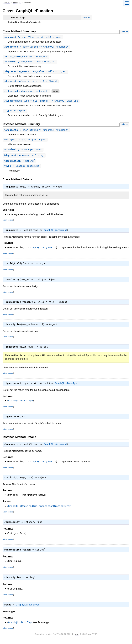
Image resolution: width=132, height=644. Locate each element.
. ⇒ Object (15, 112)
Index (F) (6, 2)
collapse (124, 31)
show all (86, 17)
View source (8, 222)
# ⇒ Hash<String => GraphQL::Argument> (37, 131)
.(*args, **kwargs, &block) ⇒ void (33, 37)
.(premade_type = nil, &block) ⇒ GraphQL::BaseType (41, 102)
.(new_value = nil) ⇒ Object (30, 62)
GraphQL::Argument (56, 233)
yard (77, 639)
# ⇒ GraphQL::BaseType (22, 168)
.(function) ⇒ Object (26, 57)
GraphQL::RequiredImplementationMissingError (40, 511)
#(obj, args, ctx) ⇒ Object (26, 141)
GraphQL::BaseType (67, 388)
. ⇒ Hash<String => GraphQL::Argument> (37, 47)
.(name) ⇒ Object (27, 92)
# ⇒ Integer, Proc (23, 151)
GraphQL (17, 2)
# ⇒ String (25, 157)
